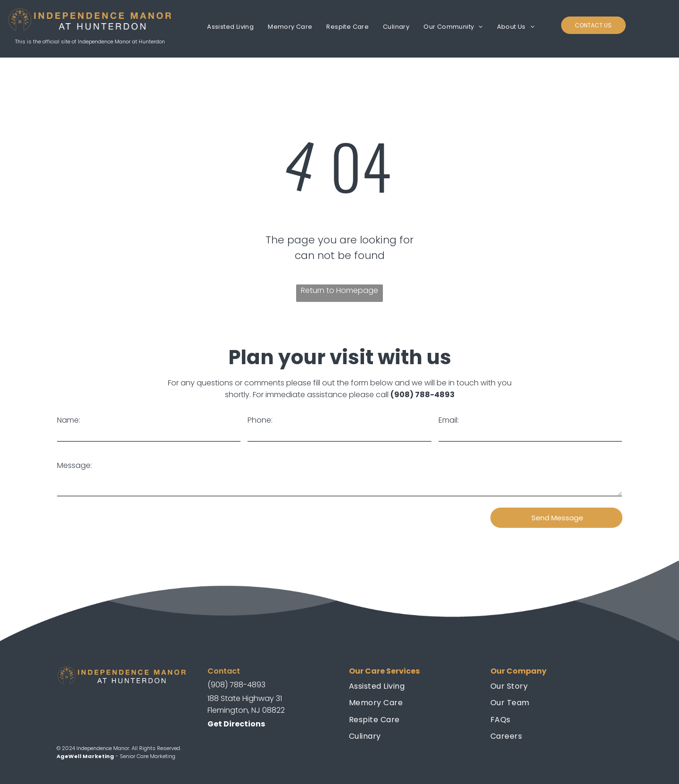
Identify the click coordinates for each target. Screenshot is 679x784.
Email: (449, 420)
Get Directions (236, 724)
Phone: (260, 420)
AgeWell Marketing (85, 756)
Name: (69, 420)
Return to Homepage (339, 290)
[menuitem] (230, 27)
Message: (75, 465)
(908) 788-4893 (422, 395)
